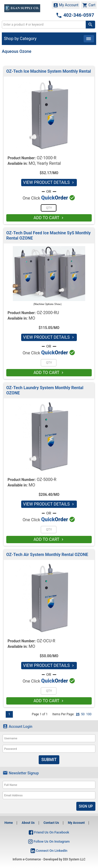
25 (78, 714)
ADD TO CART (49, 218)
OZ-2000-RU (48, 313)
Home (9, 823)
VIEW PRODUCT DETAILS (49, 182)
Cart (89, 5)
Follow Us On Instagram (49, 841)
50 (83, 714)
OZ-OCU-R (46, 641)
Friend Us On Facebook (49, 832)
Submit (49, 760)
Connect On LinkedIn (49, 851)
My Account (66, 5)
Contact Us (51, 823)
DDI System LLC (74, 859)
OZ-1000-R (46, 158)
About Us (28, 823)
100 (89, 714)
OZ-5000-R (46, 480)
